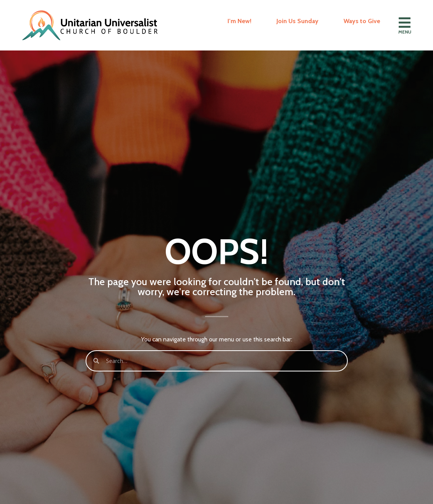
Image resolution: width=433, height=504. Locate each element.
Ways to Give (362, 21)
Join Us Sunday (297, 21)
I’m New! (239, 21)
